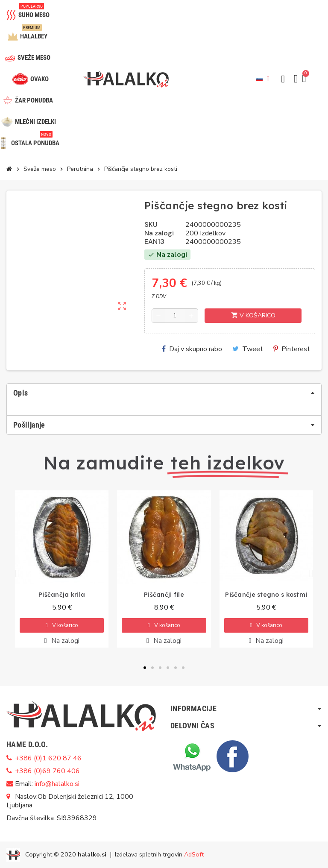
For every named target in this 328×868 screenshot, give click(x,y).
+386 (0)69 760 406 (47, 771)
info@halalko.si (57, 784)
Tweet (248, 349)
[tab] (164, 393)
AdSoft (194, 854)
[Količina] (175, 316)
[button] (283, 79)
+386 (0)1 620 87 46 (48, 758)
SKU (151, 225)
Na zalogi (159, 233)
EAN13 (154, 242)
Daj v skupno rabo (192, 349)
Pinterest (292, 349)
